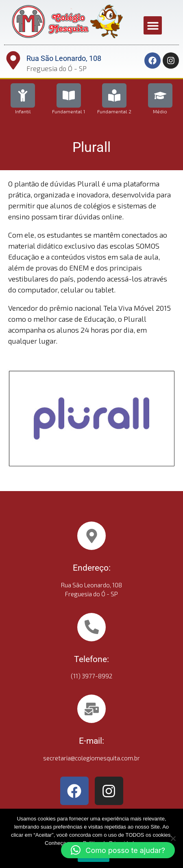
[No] (173, 838)
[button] (153, 25)
